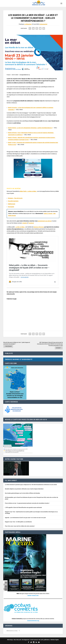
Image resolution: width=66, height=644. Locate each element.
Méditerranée (12, 204)
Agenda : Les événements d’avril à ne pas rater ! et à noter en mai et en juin (25, 518)
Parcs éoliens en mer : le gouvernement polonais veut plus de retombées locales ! (27, 503)
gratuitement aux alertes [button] (45, 221)
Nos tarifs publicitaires (44, 640)
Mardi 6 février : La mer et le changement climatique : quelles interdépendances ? (30, 128)
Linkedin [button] (25, 223)
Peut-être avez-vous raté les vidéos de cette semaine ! (20, 526)
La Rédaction (28, 24)
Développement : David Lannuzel (30, 640)
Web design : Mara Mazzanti (14, 640)
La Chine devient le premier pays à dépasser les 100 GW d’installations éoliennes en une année (31, 485)
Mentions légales (55, 640)
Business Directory (39, 227)
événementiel (43, 24)
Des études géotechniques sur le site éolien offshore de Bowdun (22, 493)
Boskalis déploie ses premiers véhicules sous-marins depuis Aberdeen (24, 489)
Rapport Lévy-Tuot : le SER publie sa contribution (18, 522)
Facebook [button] (31, 223)
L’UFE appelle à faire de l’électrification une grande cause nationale (23, 507)
